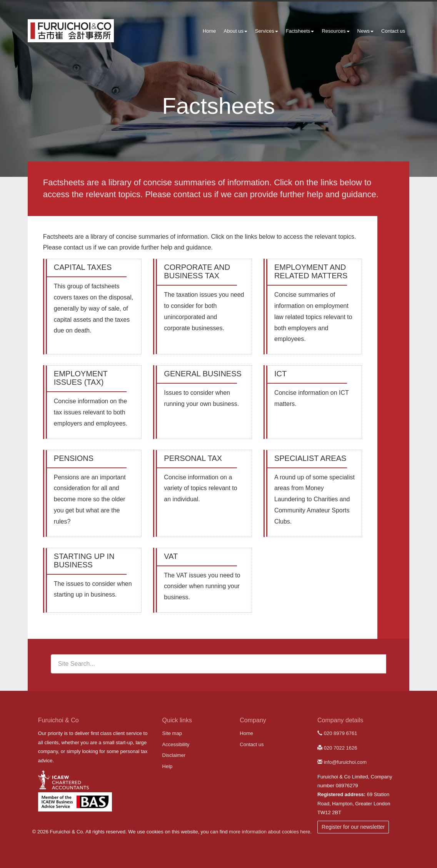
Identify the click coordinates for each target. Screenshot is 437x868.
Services (267, 31)
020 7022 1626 (337, 748)
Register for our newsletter (353, 827)
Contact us (393, 31)
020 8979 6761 (337, 733)
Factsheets (300, 31)
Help (168, 766)
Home (209, 31)
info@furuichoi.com (342, 762)
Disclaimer (174, 755)
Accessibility (176, 744)
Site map (172, 733)
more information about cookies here (269, 832)
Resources (335, 31)
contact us (193, 194)
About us (236, 31)
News (366, 31)
